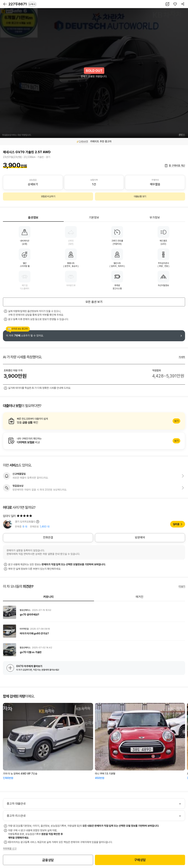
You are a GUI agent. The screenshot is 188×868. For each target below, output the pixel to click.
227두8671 (22, 4)
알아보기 (94, 421)
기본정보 (94, 218)
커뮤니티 (48, 597)
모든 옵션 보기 (94, 302)
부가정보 (155, 218)
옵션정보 (33, 218)
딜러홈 (176, 524)
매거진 (140, 597)
